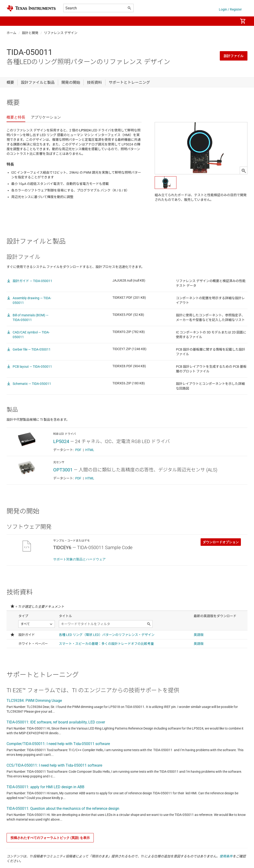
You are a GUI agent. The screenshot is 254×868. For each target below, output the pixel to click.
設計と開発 (30, 33)
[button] (11, 21)
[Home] (31, 8)
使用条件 (226, 856)
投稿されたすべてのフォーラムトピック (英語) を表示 (50, 838)
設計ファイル (234, 56)
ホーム (11, 33)
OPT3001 (63, 470)
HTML (90, 450)
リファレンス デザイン (61, 33)
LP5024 (61, 441)
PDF (78, 450)
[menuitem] (230, 21)
